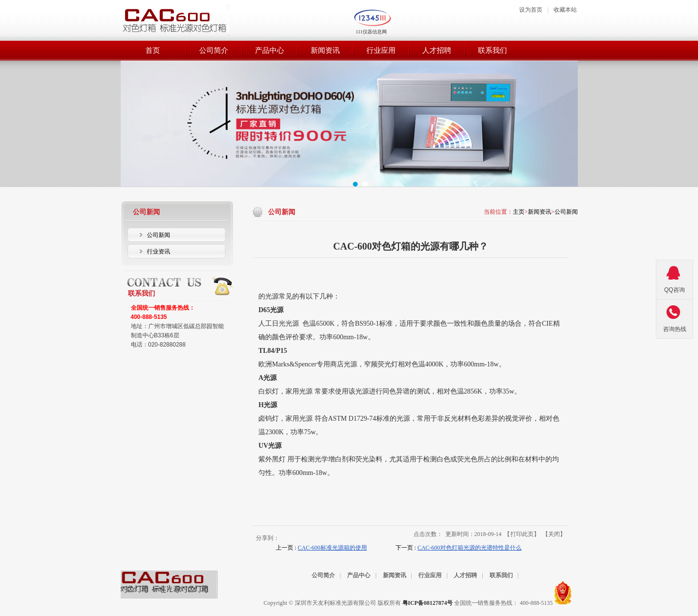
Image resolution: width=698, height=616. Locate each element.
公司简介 (323, 575)
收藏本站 (565, 10)
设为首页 (531, 10)
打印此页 (522, 534)
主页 (519, 212)
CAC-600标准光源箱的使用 (332, 548)
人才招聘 (465, 575)
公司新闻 (566, 212)
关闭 (554, 534)
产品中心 (359, 575)
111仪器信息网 (371, 32)
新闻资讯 (539, 212)
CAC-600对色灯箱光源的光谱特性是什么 (469, 548)
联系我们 (501, 575)
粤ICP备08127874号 (428, 603)
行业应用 (430, 575)
